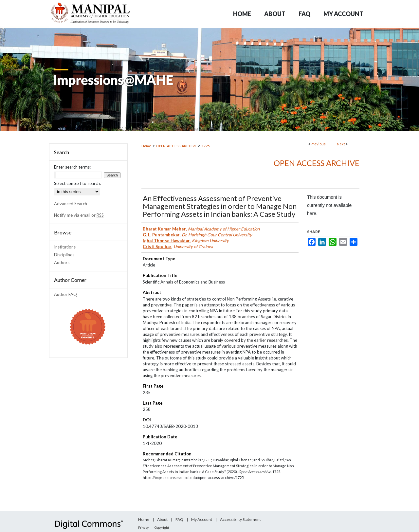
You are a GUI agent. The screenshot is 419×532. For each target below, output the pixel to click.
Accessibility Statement (240, 519)
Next (341, 144)
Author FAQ (65, 294)
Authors (62, 263)
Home (146, 146)
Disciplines (64, 255)
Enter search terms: (72, 167)
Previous (318, 144)
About (162, 519)
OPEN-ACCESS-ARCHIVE (176, 146)
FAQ (179, 519)
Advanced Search (71, 204)
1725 (206, 146)
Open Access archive (317, 163)
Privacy (143, 527)
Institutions (65, 247)
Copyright (162, 527)
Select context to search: (77, 183)
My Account (202, 519)
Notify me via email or (79, 215)
